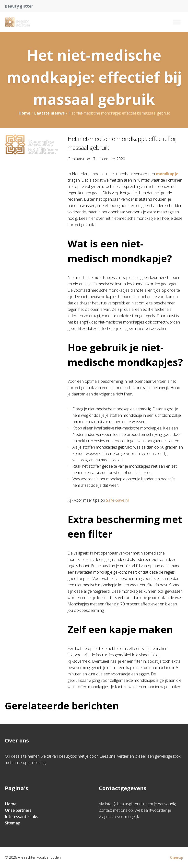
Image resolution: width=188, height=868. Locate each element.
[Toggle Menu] (177, 22)
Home (24, 113)
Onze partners (18, 810)
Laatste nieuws (49, 113)
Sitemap (12, 823)
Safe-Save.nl (117, 500)
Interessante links (22, 817)
